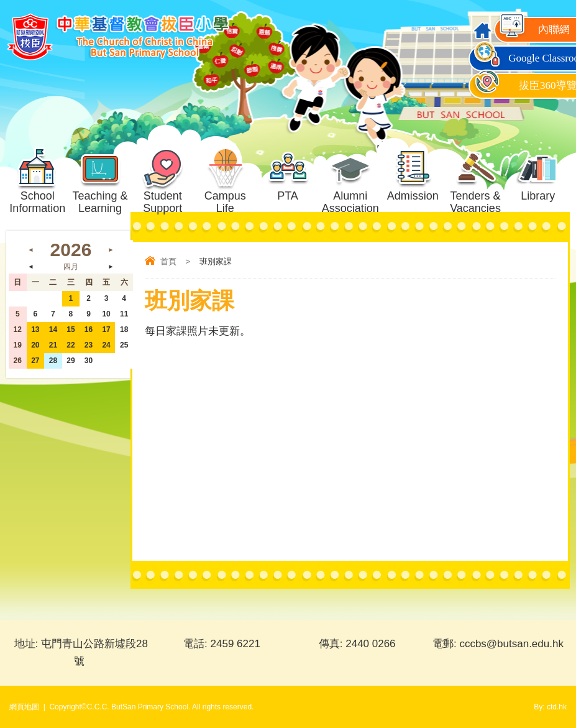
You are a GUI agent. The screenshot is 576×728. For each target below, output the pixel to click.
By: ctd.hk (550, 707)
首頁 (168, 261)
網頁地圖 (24, 707)
